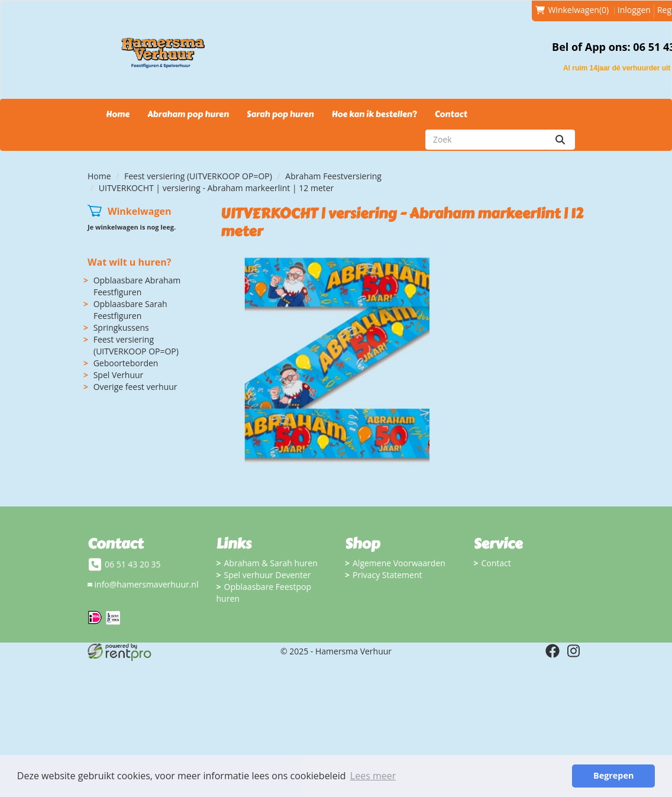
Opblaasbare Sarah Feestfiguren (130, 310)
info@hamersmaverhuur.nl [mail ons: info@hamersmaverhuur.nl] (147, 584)
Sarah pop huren (280, 114)
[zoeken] (560, 140)
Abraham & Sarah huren (271, 563)
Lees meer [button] (373, 776)
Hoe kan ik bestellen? (374, 114)
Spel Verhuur (119, 375)
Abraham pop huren (188, 114)
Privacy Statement (387, 575)
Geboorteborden (126, 363)
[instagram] (574, 651)
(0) (572, 10)
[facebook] (553, 651)
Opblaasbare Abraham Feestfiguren (137, 286)
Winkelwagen (140, 211)
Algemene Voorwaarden (399, 563)
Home (118, 114)
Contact (451, 114)
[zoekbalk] (485, 140)
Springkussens (121, 327)
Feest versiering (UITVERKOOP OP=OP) (198, 176)
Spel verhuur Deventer (268, 575)
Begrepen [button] (613, 775)
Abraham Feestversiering (333, 176)
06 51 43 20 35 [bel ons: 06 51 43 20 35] (133, 564)
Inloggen (634, 10)
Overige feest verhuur (135, 387)
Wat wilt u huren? (129, 262)
